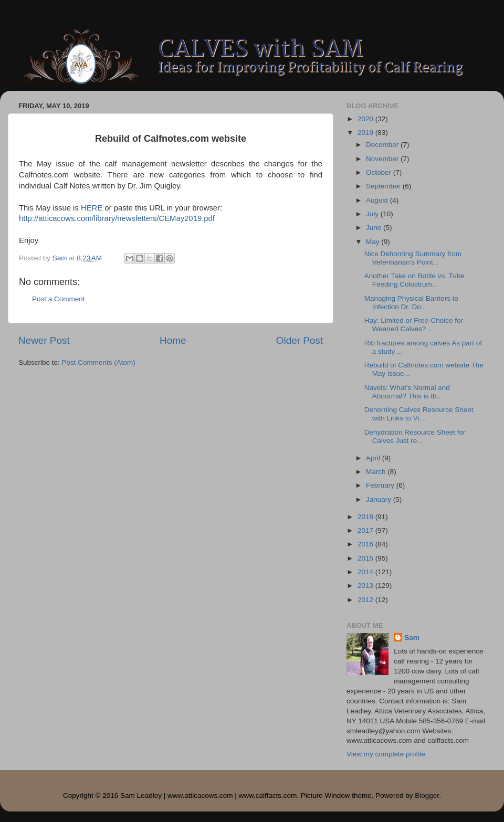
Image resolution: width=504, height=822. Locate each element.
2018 (366, 517)
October (380, 172)
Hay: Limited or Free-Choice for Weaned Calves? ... (414, 325)
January (380, 499)
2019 (366, 133)
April (374, 458)
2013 (366, 586)
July (373, 214)
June (375, 228)
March (377, 472)
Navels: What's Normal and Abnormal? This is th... (407, 392)
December (383, 145)
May (374, 242)
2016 (366, 544)
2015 (366, 558)
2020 (366, 119)
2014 (366, 572)
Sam (412, 637)
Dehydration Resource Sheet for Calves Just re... (415, 436)
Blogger (427, 795)
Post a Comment (59, 299)
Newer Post (44, 340)
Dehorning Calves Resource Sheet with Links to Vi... (419, 414)
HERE (92, 208)
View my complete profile (386, 754)
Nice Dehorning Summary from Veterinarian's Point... (413, 258)
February (381, 485)
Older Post (300, 340)
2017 (366, 530)
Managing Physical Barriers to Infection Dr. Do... (411, 303)
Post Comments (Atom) (99, 362)
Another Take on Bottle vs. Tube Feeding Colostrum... (414, 280)
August (378, 200)
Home (173, 340)
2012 (366, 600)
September (384, 186)
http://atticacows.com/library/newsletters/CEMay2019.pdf (117, 218)
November (383, 159)
